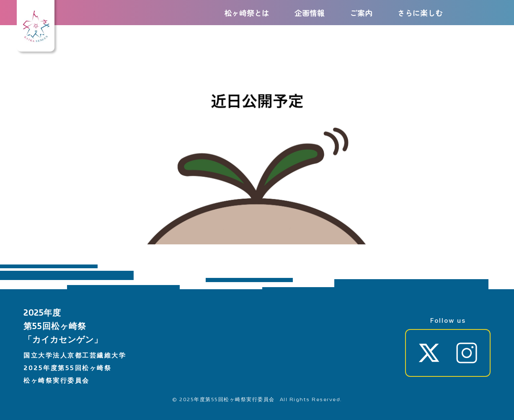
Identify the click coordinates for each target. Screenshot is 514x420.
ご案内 (361, 13)
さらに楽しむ (420, 13)
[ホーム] (36, 42)
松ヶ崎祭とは (247, 13)
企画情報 (310, 13)
